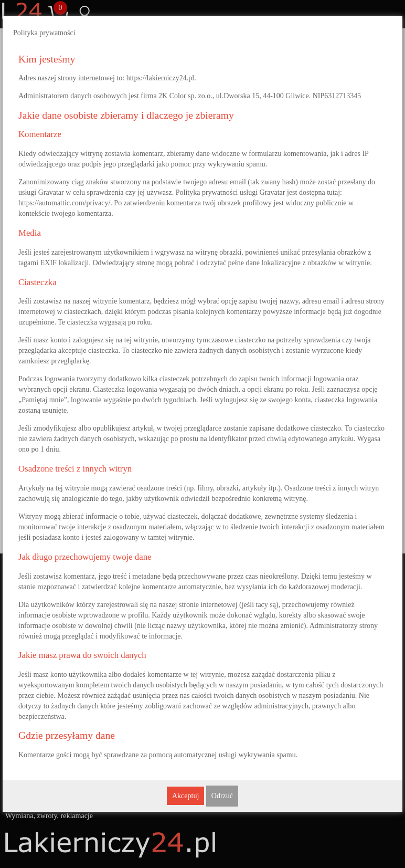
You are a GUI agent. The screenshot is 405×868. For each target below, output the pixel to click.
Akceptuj (185, 796)
